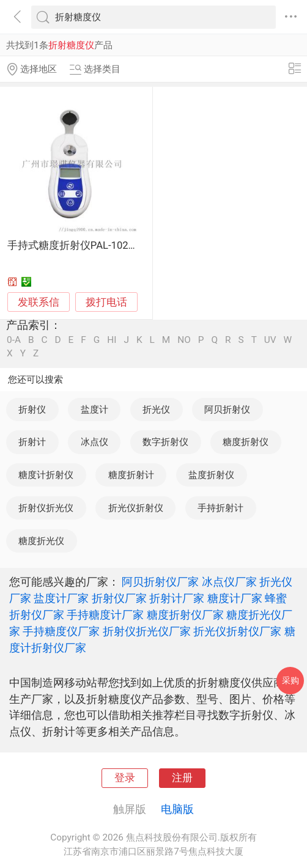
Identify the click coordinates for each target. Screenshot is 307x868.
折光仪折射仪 (136, 508)
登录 (125, 778)
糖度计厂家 (235, 598)
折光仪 (156, 410)
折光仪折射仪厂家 (237, 631)
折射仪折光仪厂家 (147, 631)
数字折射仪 (165, 442)
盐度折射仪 (211, 475)
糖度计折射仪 (46, 475)
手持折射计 (220, 508)
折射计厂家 (177, 598)
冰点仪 (94, 442)
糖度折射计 (131, 475)
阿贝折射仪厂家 (160, 582)
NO (184, 340)
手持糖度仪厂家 (61, 631)
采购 (290, 680)
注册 (182, 778)
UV (270, 340)
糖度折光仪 (41, 541)
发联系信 (39, 302)
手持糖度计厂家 (105, 615)
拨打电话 (106, 302)
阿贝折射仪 (227, 410)
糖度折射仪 (246, 442)
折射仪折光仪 (46, 508)
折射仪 (32, 410)
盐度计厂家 (61, 598)
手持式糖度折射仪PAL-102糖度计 (83, 245)
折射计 (32, 442)
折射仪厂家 (119, 598)
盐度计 (94, 410)
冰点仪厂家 (229, 582)
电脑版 (177, 809)
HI (112, 340)
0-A (14, 340)
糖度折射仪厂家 (185, 615)
